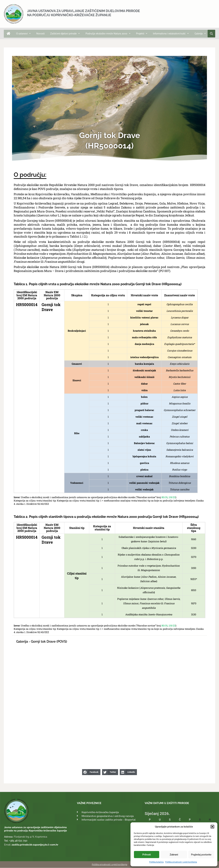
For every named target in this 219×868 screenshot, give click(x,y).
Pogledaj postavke (201, 855)
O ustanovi (23, 34)
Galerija (200, 34)
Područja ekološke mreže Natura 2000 (108, 34)
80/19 (164, 497)
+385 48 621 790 (18, 841)
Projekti (142, 34)
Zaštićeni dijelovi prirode (65, 34)
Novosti (40, 34)
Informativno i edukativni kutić (171, 34)
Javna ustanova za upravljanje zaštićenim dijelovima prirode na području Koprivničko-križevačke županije (83, 13)
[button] (212, 827)
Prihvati (147, 855)
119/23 (172, 497)
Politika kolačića (156, 862)
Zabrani (174, 855)
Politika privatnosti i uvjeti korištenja (181, 862)
